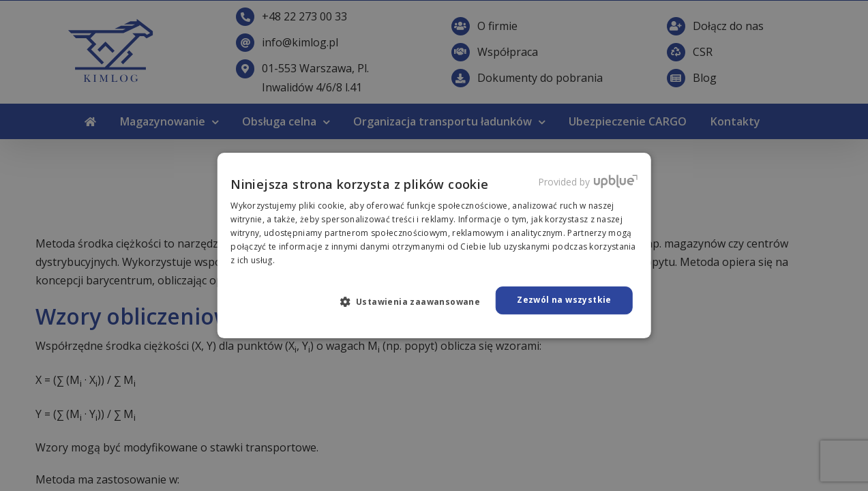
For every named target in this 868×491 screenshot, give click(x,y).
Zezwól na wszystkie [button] (564, 300)
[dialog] (434, 245)
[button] (416, 301)
